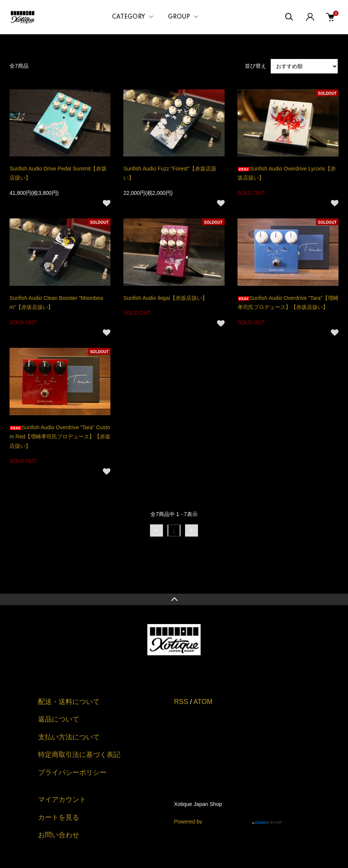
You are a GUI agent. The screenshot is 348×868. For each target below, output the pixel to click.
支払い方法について (69, 737)
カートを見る (59, 817)
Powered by (228, 817)
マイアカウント (62, 800)
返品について (59, 719)
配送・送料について (69, 702)
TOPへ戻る (174, 599)
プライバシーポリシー (72, 772)
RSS (181, 702)
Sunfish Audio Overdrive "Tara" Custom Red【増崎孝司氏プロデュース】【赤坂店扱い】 (60, 437)
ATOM (203, 702)
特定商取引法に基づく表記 (79, 755)
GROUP (179, 17)
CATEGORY (129, 17)
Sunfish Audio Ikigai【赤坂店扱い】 (165, 298)
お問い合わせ (59, 835)
